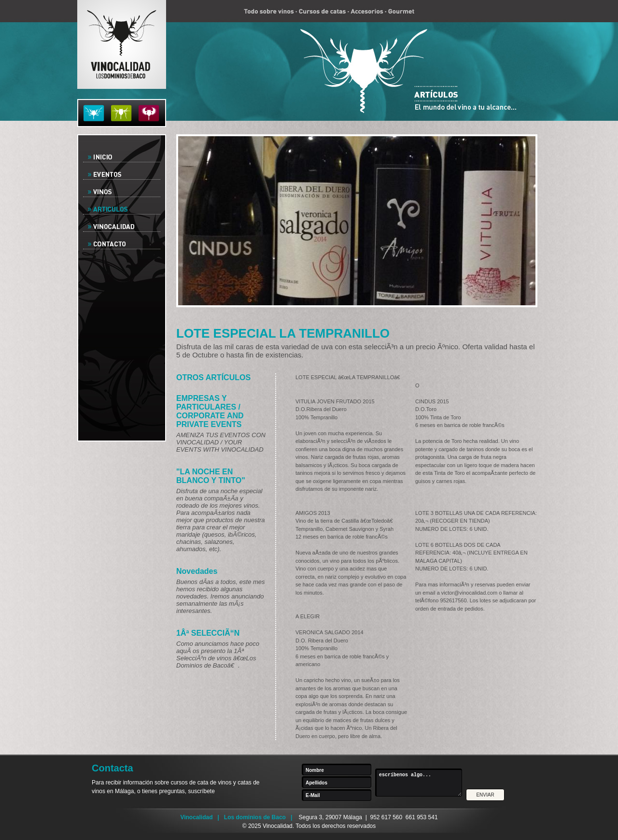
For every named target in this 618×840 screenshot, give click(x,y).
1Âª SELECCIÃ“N (208, 633)
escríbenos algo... (421, 783)
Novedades (197, 571)
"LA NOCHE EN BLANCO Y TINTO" (211, 476)
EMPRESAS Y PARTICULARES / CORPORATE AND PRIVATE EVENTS (210, 411)
